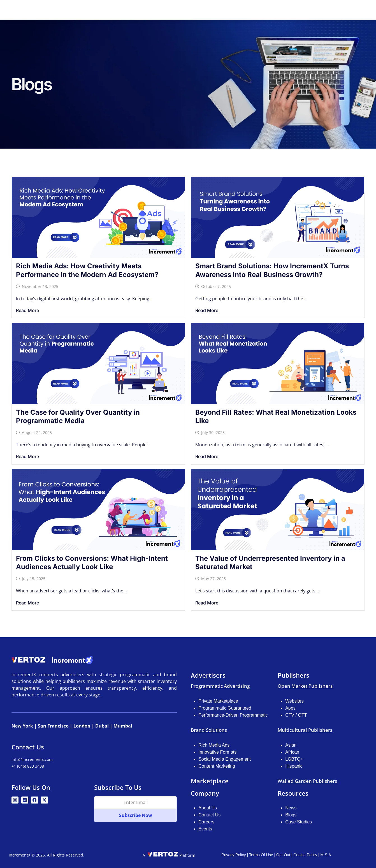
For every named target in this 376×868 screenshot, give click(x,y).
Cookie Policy (305, 854)
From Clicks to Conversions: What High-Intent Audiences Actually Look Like (92, 562)
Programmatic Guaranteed (225, 707)
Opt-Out (283, 854)
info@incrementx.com (32, 759)
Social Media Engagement (225, 759)
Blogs (291, 814)
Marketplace (242, 10)
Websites (294, 700)
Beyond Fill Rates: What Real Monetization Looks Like (276, 416)
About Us (208, 807)
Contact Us (209, 814)
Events (205, 828)
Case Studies (299, 821)
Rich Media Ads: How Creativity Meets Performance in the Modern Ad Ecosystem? (87, 270)
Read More (27, 310)
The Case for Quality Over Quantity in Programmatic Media (78, 416)
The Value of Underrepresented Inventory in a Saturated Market (270, 562)
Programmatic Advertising (220, 685)
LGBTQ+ (294, 759)
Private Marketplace (218, 700)
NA (313, 10)
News (291, 807)
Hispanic (294, 766)
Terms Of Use (261, 854)
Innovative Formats (217, 752)
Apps (290, 707)
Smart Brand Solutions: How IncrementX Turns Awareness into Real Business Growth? (272, 270)
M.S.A (326, 854)
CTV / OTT (296, 715)
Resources (276, 10)
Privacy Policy (234, 854)
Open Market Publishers (305, 685)
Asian (291, 745)
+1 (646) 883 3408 (28, 766)
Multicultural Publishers (305, 729)
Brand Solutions (209, 729)
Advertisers (173, 10)
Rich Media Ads (214, 745)
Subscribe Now (136, 815)
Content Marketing (217, 766)
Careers (206, 821)
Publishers (209, 10)
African (292, 752)
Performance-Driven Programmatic (233, 715)
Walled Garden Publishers (307, 780)
